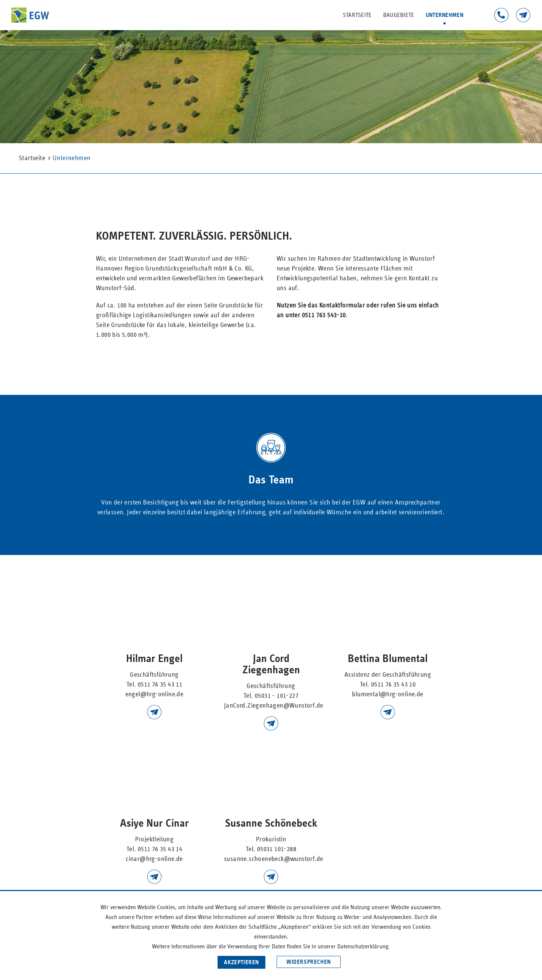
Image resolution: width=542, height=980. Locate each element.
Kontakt (523, 15)
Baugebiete (399, 15)
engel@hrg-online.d (154, 712)
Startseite (357, 15)
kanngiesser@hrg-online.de (154, 877)
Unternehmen (445, 15)
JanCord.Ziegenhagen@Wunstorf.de (273, 706)
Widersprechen (309, 962)
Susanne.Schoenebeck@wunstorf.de (271, 877)
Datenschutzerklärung (363, 946)
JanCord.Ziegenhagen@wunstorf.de (271, 723)
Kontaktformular (342, 306)
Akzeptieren (241, 962)
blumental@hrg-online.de (388, 712)
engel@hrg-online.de (155, 694)
